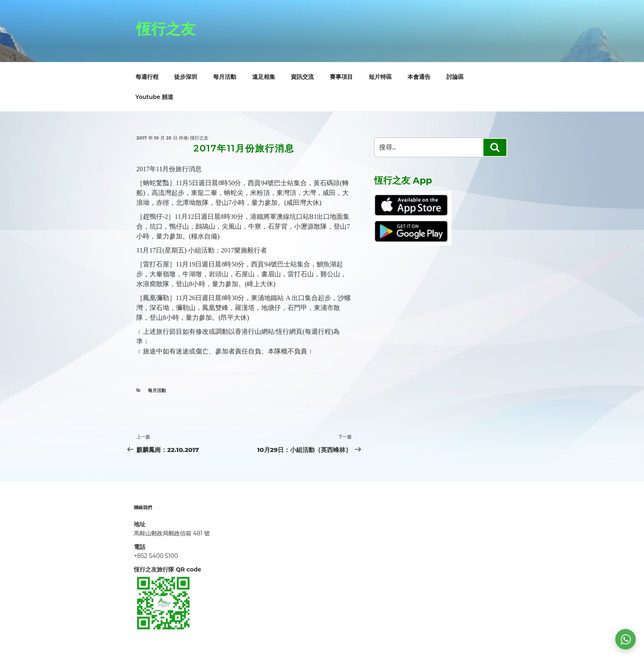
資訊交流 (302, 77)
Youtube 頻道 (155, 97)
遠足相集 (264, 77)
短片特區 (380, 77)
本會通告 (419, 77)
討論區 (455, 77)
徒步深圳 (186, 77)
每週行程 (147, 77)
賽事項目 (341, 77)
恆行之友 (166, 29)
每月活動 (225, 77)
